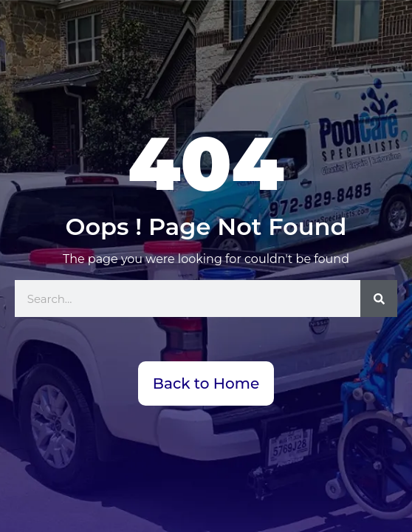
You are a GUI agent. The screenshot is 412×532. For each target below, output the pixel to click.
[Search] (379, 299)
